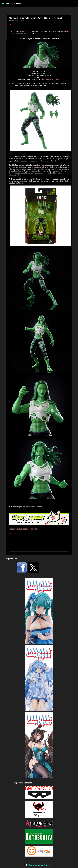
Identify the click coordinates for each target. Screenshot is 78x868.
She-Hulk (41, 165)
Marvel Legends (23, 529)
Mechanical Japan (13, 4)
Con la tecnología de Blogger (39, 865)
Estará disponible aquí (51, 79)
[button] (10, 25)
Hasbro (22, 32)
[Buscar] (75, 4)
